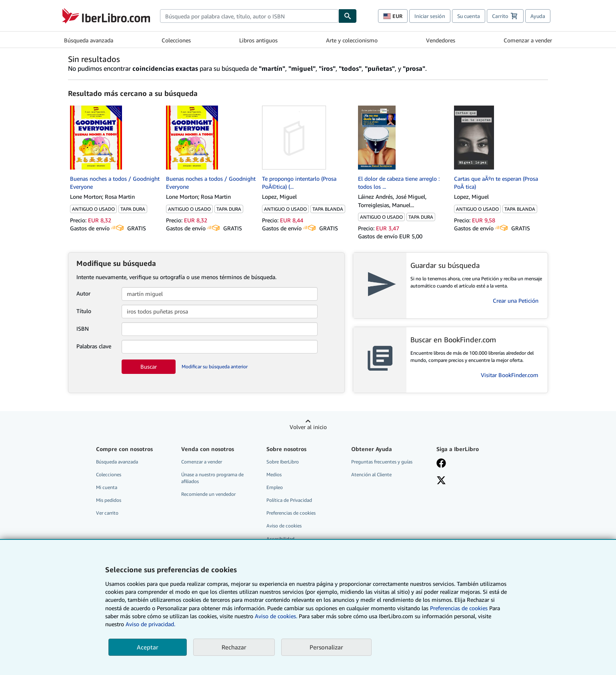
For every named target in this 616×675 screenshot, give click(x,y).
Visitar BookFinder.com (510, 375)
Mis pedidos (109, 500)
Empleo (275, 487)
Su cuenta (469, 16)
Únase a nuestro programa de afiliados (212, 478)
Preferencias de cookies (459, 608)
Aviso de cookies (284, 526)
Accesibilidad (280, 539)
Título (84, 311)
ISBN (83, 329)
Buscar (149, 366)
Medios (274, 474)
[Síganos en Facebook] (441, 464)
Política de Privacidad (289, 500)
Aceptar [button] (148, 647)
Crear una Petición (516, 301)
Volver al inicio (308, 427)
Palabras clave (94, 346)
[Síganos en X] (441, 481)
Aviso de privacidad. (150, 624)
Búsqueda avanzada (89, 40)
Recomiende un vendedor (208, 494)
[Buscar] (348, 16)
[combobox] (249, 16)
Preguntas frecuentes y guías (382, 462)
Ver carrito (107, 513)
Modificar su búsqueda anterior (215, 366)
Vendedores (441, 40)
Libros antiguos (258, 40)
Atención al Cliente (371, 474)
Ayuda (538, 16)
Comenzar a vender (528, 40)
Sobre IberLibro (283, 462)
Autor (83, 293)
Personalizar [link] (326, 647)
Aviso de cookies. (276, 616)
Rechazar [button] (234, 647)
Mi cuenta (107, 487)
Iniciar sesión (430, 16)
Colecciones (176, 40)
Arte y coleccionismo (352, 40)
